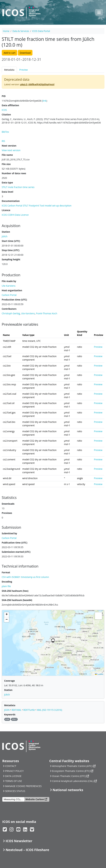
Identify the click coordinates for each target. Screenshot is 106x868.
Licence (6, 210)
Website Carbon (35, 799)
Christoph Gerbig (11, 313)
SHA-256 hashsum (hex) (15, 591)
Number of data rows (14, 173)
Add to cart (10, 53)
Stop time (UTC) (11, 250)
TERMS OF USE (13, 781)
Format (6, 572)
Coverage (10, 681)
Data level (8, 192)
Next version (9, 146)
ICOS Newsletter (19, 841)
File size (6, 164)
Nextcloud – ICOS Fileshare (27, 850)
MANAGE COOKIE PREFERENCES (23, 786)
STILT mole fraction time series (18, 187)
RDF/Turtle (29, 710)
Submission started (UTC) (16, 552)
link (44, 101)
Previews (7, 513)
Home (6, 31)
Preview (24, 70)
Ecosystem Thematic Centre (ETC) (71, 771)
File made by (9, 281)
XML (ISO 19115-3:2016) (49, 710)
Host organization (12, 290)
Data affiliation (10, 105)
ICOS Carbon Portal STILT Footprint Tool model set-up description (37, 206)
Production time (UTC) (14, 300)
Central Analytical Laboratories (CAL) (73, 781)
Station (6, 232)
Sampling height (11, 259)
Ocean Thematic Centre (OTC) (69, 776)
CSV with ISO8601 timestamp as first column (25, 577)
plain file (6, 586)
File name (7, 155)
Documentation (11, 201)
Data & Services (21, 31)
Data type (7, 183)
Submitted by (10, 533)
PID (4, 96)
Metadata (9, 70)
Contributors (9, 309)
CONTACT (11, 766)
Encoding (7, 582)
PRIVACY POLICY (14, 771)
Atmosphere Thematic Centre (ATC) (72, 766)
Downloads (8, 504)
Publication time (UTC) (15, 543)
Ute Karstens (28, 313)
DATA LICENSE (13, 776)
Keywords (10, 714)
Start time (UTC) (11, 241)
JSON (7, 710)
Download (25, 53)
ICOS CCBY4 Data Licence (15, 215)
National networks (68, 790)
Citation (6, 115)
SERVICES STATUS (15, 791)
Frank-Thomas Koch (47, 313)
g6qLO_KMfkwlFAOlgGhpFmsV (37, 84)
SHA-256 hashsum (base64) (17, 600)
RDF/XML (17, 710)
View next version (11, 150)
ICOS (4, 110)
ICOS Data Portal (41, 31)
